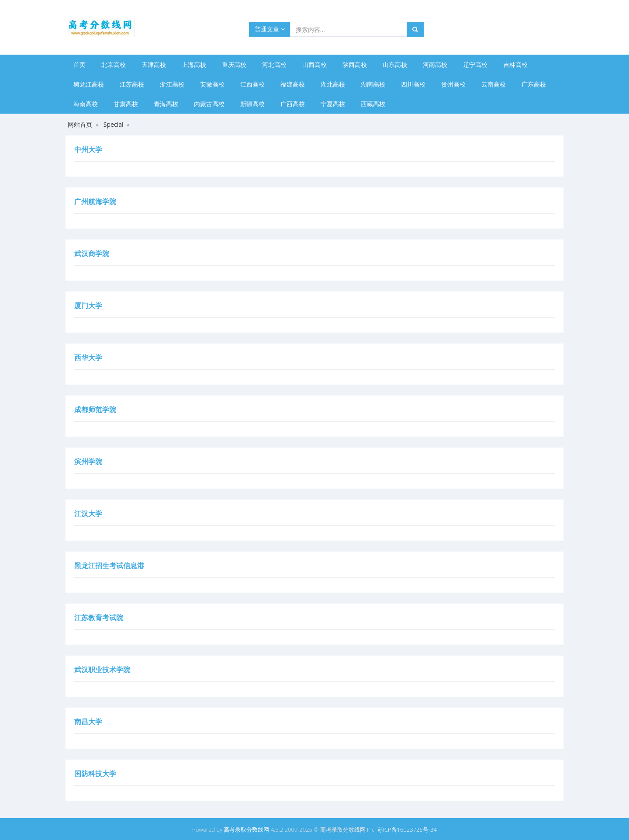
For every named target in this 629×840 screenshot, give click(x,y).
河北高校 (274, 64)
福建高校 (293, 84)
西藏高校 (373, 104)
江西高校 (252, 84)
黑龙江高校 (89, 84)
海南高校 (86, 104)
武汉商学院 (92, 253)
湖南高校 (373, 84)
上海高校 (194, 64)
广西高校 (293, 104)
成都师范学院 (95, 410)
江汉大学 (88, 514)
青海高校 (166, 104)
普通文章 (270, 29)
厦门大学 (88, 305)
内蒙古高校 (209, 104)
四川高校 (413, 84)
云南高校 (494, 84)
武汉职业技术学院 (102, 670)
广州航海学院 (95, 201)
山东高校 (395, 64)
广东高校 (534, 84)
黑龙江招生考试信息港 (109, 566)
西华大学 (88, 358)
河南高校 (435, 64)
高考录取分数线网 (246, 830)
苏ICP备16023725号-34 (407, 830)
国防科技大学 (95, 774)
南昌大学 (88, 722)
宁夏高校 (333, 104)
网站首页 (80, 124)
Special (114, 124)
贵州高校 (453, 84)
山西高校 (314, 64)
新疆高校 (252, 104)
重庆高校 (234, 64)
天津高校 (154, 64)
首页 (79, 64)
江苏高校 (132, 84)
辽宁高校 (475, 64)
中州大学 (88, 149)
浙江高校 (172, 84)
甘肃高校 (126, 104)
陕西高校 (355, 64)
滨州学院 (88, 462)
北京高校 (114, 64)
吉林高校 (515, 64)
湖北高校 (333, 84)
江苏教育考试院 (99, 618)
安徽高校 (212, 84)
